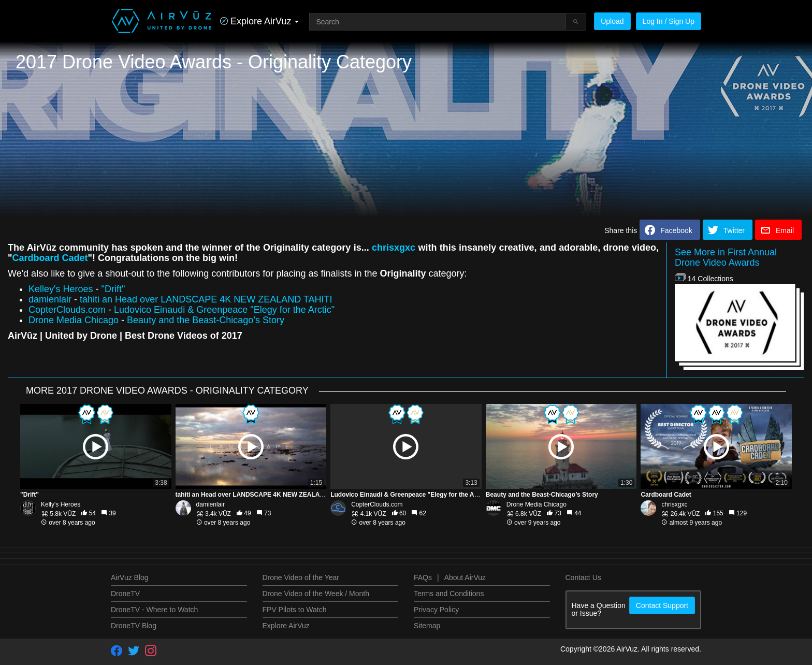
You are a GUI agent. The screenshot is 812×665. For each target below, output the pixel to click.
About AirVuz (465, 577)
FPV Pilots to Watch (295, 610)
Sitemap (427, 626)
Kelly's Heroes (61, 504)
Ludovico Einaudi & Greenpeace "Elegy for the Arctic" (224, 310)
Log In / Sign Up (669, 21)
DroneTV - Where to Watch (154, 610)
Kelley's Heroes (61, 289)
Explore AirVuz (286, 626)
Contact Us (583, 577)
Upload (612, 21)
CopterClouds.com (67, 310)
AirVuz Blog (130, 577)
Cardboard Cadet (50, 258)
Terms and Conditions (449, 594)
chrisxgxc (394, 248)
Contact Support (662, 605)
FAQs (423, 577)
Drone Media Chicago (74, 320)
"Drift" (113, 289)
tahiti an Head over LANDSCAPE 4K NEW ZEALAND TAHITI (206, 299)
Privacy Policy (436, 610)
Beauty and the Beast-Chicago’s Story (206, 320)
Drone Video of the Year (301, 577)
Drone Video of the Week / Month (316, 594)
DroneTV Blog (134, 626)
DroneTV (125, 594)
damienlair (50, 299)
